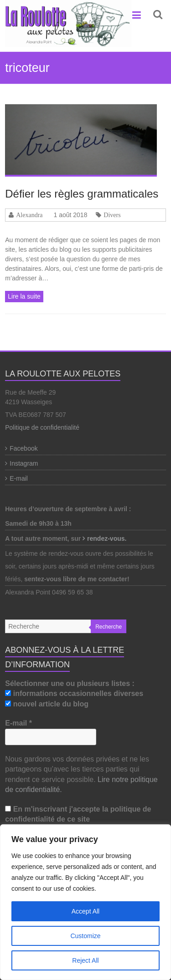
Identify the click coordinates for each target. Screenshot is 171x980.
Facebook (23, 448)
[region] (85, 902)
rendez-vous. (108, 538)
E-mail (19, 478)
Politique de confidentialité (42, 427)
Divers (112, 215)
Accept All (85, 911)
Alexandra (29, 215)
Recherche (109, 627)
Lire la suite (24, 296)
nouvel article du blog (47, 704)
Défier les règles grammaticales (82, 194)
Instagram (24, 463)
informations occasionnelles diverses (74, 693)
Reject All (85, 960)
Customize (85, 936)
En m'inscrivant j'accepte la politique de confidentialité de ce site (78, 814)
